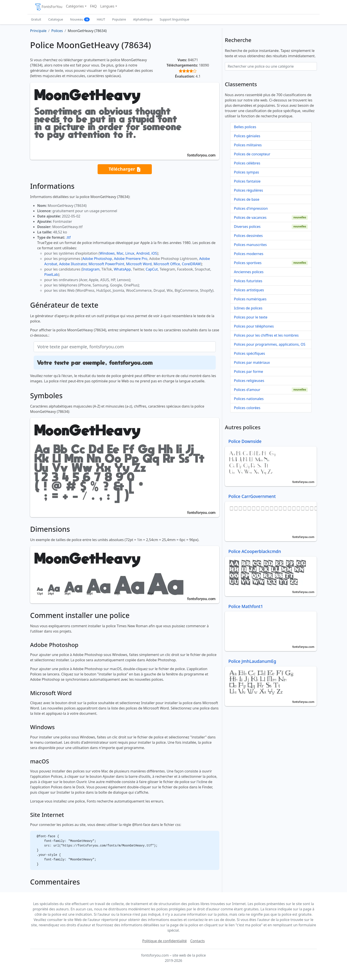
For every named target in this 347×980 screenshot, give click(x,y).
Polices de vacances (250, 217)
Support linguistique (174, 19)
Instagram (91, 269)
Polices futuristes (248, 281)
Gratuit (36, 19)
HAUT (101, 19)
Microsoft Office (167, 264)
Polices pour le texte (251, 317)
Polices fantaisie (247, 181)
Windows (107, 253)
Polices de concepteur (252, 154)
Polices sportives (248, 263)
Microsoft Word (139, 264)
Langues (107, 6)
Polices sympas (246, 172)
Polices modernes (249, 254)
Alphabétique (143, 19)
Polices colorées (247, 408)
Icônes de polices (248, 308)
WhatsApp (122, 269)
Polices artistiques (249, 290)
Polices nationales (249, 399)
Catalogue (56, 19)
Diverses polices (247, 227)
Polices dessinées (248, 236)
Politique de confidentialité (165, 941)
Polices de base (247, 199)
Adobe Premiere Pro (131, 259)
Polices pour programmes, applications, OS (270, 344)
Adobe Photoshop (97, 259)
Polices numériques (250, 299)
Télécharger (125, 169)
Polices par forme (249, 372)
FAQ (93, 6)
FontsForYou (48, 7)
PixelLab (51, 275)
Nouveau (80, 19)
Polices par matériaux (252, 362)
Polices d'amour (247, 390)
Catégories (75, 6)
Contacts (198, 941)
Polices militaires (248, 145)
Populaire (119, 19)
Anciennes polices (249, 272)
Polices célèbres (247, 163)
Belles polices (245, 127)
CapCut (152, 269)
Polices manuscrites (250, 245)
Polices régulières (248, 190)
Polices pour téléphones (254, 326)
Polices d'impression (251, 208)
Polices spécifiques (250, 353)
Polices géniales (247, 136)
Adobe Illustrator (73, 264)
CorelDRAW (191, 264)
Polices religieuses (249, 381)
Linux (130, 253)
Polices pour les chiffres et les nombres (266, 335)
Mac (120, 253)
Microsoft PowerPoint (106, 264)
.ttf (68, 237)
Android (143, 253)
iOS (154, 253)
